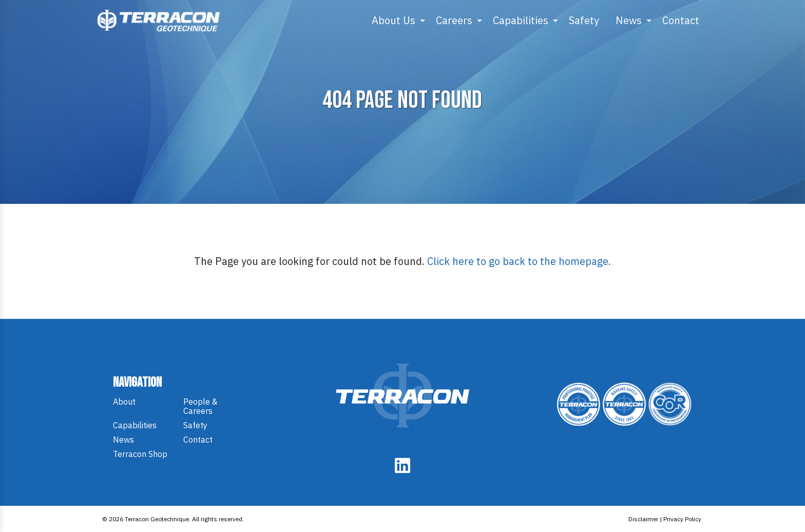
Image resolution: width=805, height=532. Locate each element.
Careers (454, 20)
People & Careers (200, 406)
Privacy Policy (682, 519)
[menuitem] (396, 21)
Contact (681, 20)
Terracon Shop (140, 454)
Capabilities (521, 20)
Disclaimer (643, 519)
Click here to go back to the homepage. (519, 261)
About (124, 402)
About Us (394, 20)
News (629, 20)
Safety (584, 20)
